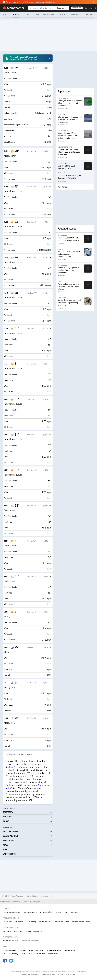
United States (33, 896)
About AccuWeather (31, 912)
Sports (23, 954)
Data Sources (70, 974)
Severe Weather (70, 950)
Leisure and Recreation (54, 950)
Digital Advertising (46, 912)
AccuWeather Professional (30, 941)
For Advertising (31, 922)
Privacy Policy (36, 974)
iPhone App (7, 931)
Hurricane (40, 950)
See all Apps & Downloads (34, 931)
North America (17, 896)
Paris (54, 896)
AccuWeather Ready (10, 950)
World (4, 896)
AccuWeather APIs (45, 922)
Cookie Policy (46, 974)
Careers (58, 912)
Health (31, 950)
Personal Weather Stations (81, 922)
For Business (7, 922)
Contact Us (74, 912)
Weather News (40, 954)
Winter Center (53, 954)
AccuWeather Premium (11, 941)
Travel (31, 954)
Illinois (45, 896)
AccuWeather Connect (62, 922)
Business (23, 950)
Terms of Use (25, 974)
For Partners (19, 922)
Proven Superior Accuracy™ (12, 912)
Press (66, 912)
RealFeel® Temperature (17, 767)
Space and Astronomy (10, 954)
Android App (18, 931)
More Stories (62, 187)
